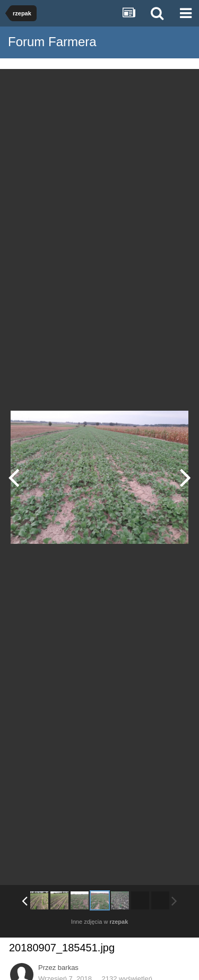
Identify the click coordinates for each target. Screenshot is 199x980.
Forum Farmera (52, 42)
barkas (68, 968)
